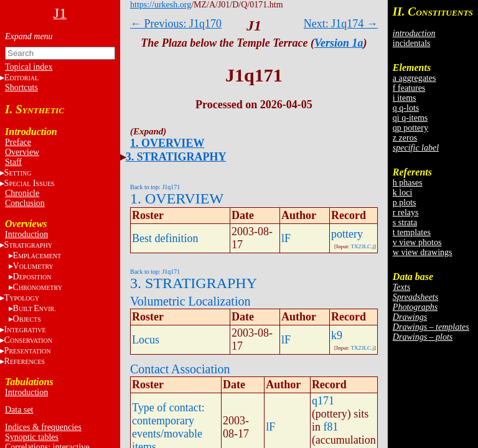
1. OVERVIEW (167, 143)
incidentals (412, 43)
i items (405, 98)
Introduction (26, 234)
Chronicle (22, 193)
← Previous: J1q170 (176, 24)
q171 (323, 401)
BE (35, 308)
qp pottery (410, 128)
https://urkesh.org (161, 5)
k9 (337, 335)
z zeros (405, 138)
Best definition (165, 238)
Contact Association (180, 369)
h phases (408, 183)
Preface (18, 142)
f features (409, 88)
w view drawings (423, 252)
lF (286, 238)
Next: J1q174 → (341, 24)
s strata (405, 222)
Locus (146, 340)
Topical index (29, 67)
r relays (406, 212)
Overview (22, 152)
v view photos (417, 242)
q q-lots (406, 108)
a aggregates (415, 78)
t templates (412, 232)
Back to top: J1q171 (155, 187)
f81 (330, 427)
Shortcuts (21, 87)
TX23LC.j (363, 246)
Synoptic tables (32, 437)
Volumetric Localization (190, 301)
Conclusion (25, 203)
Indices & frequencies (43, 427)
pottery (347, 234)
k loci (403, 193)
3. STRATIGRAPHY (176, 157)
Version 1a (339, 43)
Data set (19, 410)
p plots (405, 203)
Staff (13, 162)
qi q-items (410, 118)
